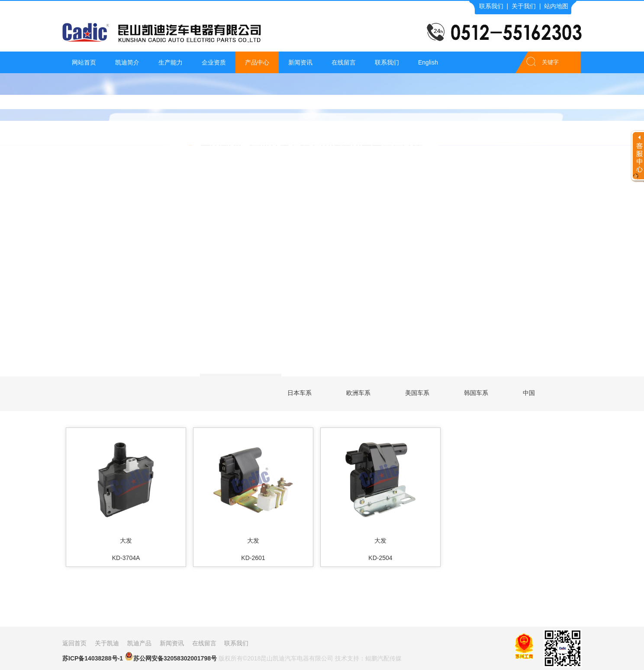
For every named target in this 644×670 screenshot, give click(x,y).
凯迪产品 (139, 643)
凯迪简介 (127, 62)
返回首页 (74, 643)
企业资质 (214, 62)
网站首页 (84, 62)
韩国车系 (476, 393)
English (428, 62)
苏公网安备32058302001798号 (171, 657)
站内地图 (556, 6)
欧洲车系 (358, 393)
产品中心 (257, 62)
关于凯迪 (107, 643)
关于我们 (524, 6)
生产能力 (171, 62)
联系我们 (491, 6)
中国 (529, 393)
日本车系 (299, 393)
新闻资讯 (300, 62)
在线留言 (344, 62)
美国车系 (417, 393)
